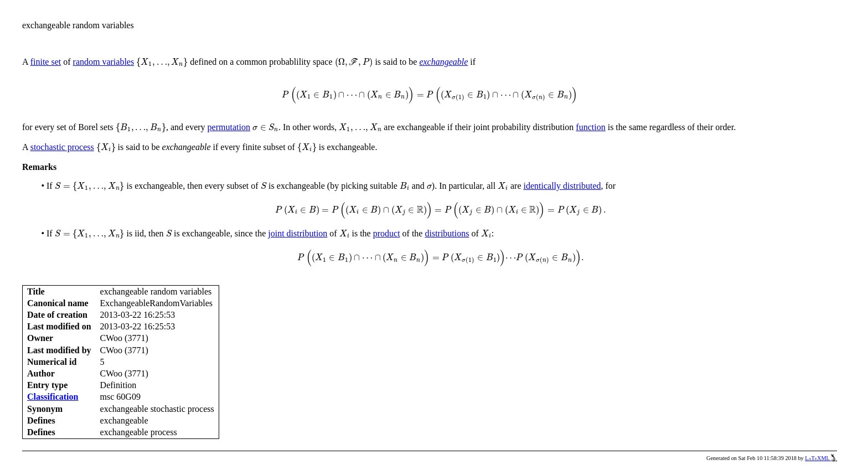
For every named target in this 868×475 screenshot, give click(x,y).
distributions (447, 233)
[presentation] (162, 63)
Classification (53, 397)
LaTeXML (821, 458)
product (387, 233)
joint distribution (298, 233)
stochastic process (62, 147)
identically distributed (562, 186)
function (590, 127)
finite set (46, 62)
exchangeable (443, 62)
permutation (229, 127)
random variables (104, 62)
